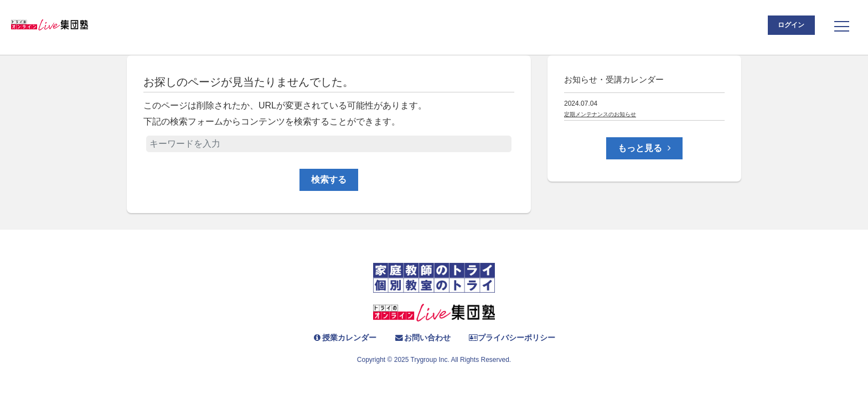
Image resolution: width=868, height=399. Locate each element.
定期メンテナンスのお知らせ (600, 114)
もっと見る (644, 148)
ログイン (778, 27)
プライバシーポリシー (521, 337)
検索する (329, 180)
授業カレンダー (334, 337)
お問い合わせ (421, 337)
